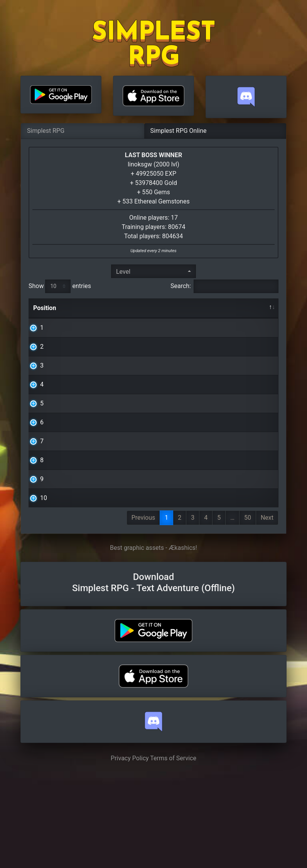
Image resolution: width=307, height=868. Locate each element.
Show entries (60, 286)
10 (37, 581)
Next (267, 610)
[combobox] (153, 271)
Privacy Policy (130, 851)
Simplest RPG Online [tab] (179, 131)
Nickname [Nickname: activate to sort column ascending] (103, 308)
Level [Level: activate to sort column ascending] (235, 308)
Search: (224, 286)
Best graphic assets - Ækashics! (153, 640)
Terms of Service (173, 851)
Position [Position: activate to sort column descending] (45, 308)
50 (248, 610)
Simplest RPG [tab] (46, 131)
